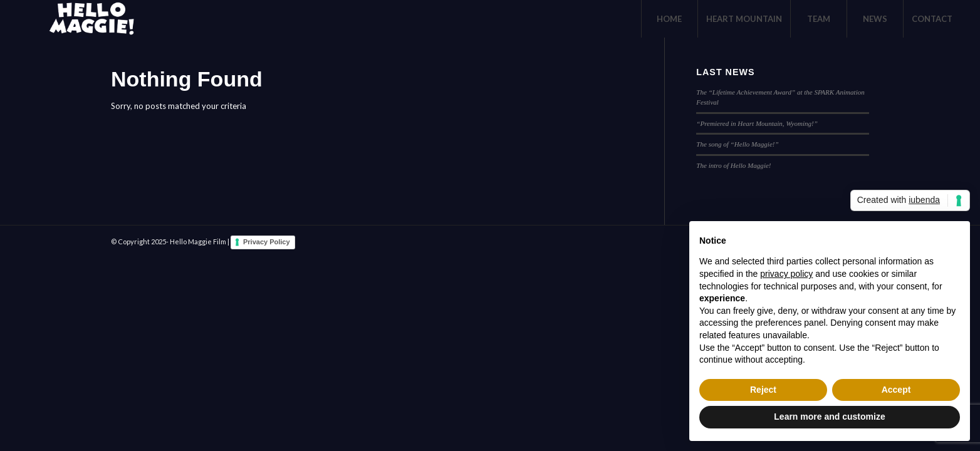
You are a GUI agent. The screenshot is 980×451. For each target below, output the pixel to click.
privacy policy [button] (786, 274)
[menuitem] (669, 19)
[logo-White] (90, 19)
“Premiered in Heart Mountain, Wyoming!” (757, 123)
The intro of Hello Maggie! (733, 165)
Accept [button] (896, 390)
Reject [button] (763, 390)
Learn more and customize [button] (829, 417)
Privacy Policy (267, 242)
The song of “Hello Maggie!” (737, 144)
